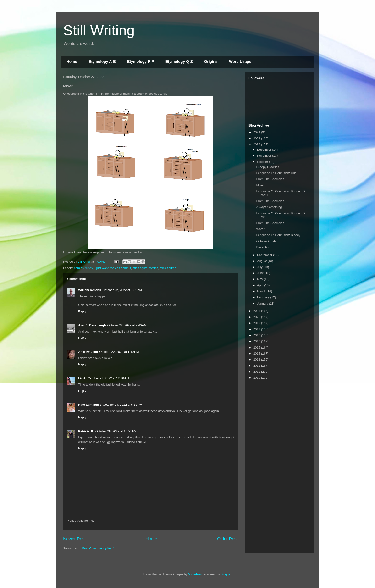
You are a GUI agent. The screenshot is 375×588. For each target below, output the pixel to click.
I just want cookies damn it (113, 268)
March (262, 291)
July (260, 267)
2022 (257, 144)
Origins (211, 62)
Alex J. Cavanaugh (92, 325)
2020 (257, 317)
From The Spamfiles (270, 179)
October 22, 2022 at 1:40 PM (119, 352)
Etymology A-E (102, 62)
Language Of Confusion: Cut (276, 173)
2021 (257, 311)
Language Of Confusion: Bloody (278, 235)
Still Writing (99, 30)
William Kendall (90, 290)
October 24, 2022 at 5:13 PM (123, 405)
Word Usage (240, 62)
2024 (257, 132)
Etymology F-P (141, 62)
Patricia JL (86, 431)
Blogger (226, 574)
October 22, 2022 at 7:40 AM (127, 325)
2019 (257, 323)
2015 (257, 347)
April (261, 285)
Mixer (260, 185)
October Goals (266, 241)
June (261, 273)
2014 (257, 353)
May (260, 279)
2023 (257, 138)
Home (72, 62)
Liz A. (82, 378)
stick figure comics (145, 268)
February (264, 297)
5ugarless (195, 574)
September (265, 255)
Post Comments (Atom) (98, 548)
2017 (257, 335)
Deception (263, 247)
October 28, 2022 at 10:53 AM (116, 431)
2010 (257, 378)
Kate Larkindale (90, 405)
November (265, 156)
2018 (257, 329)
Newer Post (74, 539)
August (262, 261)
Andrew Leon (88, 352)
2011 (257, 372)
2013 (257, 359)
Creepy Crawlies (267, 167)
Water (260, 229)
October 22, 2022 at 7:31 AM (122, 290)
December (265, 150)
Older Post (227, 539)
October (263, 162)
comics (79, 268)
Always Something (269, 207)
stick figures (168, 268)
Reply (82, 311)
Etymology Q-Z (179, 62)
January (263, 303)
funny (89, 268)
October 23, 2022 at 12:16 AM (108, 378)
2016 (257, 341)
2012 (257, 366)
